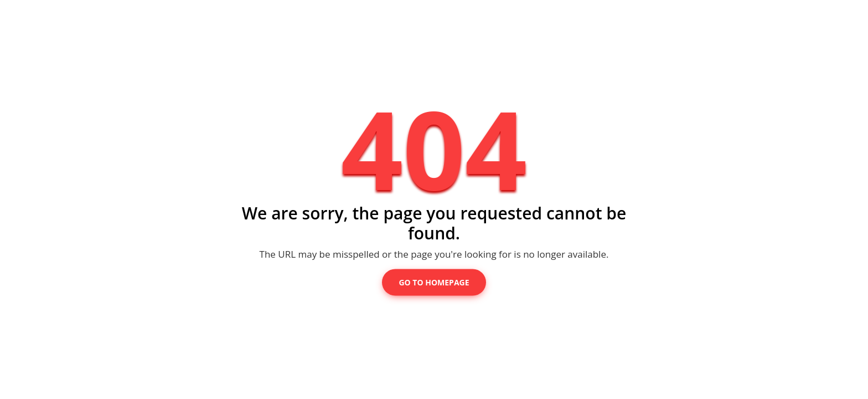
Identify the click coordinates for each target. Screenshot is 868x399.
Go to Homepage (434, 282)
